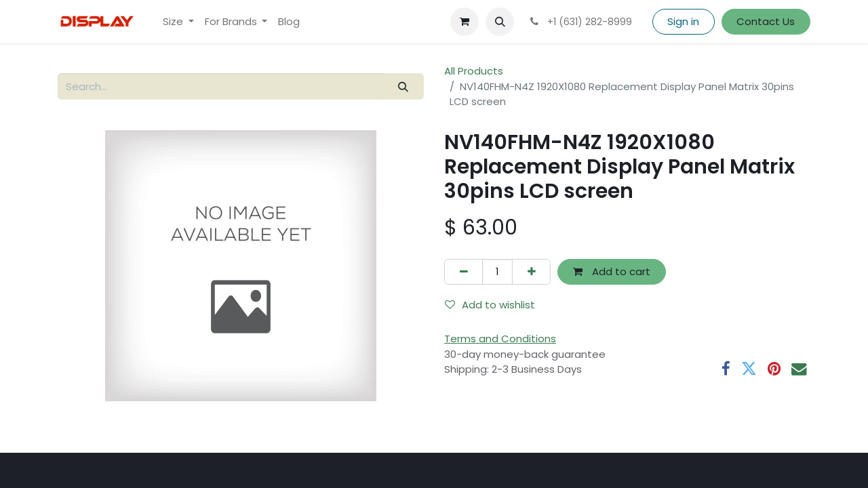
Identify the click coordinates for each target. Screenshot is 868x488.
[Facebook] (726, 369)
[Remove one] (463, 272)
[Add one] (531, 272)
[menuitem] (178, 22)
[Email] (799, 369)
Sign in (683, 21)
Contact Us (766, 21)
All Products (474, 71)
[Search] (403, 86)
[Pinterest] (774, 369)
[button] (500, 22)
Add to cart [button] (612, 271)
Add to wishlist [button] (490, 305)
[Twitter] (749, 369)
